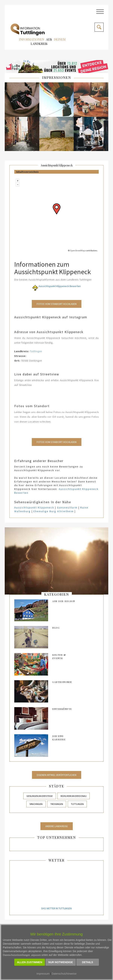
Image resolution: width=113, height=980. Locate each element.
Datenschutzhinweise (64, 974)
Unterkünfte (62, 709)
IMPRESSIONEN (57, 77)
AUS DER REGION (64, 601)
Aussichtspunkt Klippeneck (57, 165)
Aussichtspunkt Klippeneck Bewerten (56, 286)
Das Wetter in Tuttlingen (56, 908)
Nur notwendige (61, 962)
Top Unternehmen (57, 837)
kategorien (57, 594)
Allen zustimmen (30, 962)
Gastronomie (62, 682)
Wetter (56, 860)
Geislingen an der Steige (40, 796)
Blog (56, 628)
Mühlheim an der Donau (74, 796)
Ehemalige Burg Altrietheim (54, 511)
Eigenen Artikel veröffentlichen (57, 775)
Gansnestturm (67, 507)
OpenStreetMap (77, 250)
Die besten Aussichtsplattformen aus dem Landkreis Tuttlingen (53, 280)
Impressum (43, 974)
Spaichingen (36, 804)
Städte (57, 786)
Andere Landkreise (57, 826)
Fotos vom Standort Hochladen (57, 304)
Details (88, 962)
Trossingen (57, 804)
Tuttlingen (36, 351)
